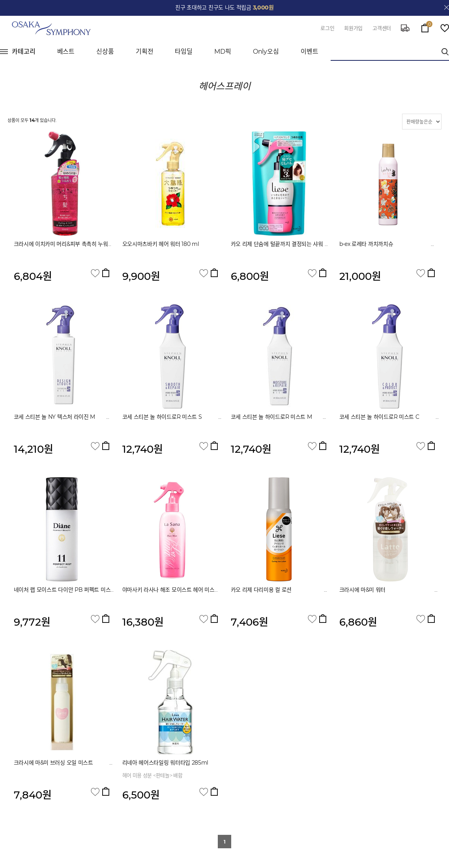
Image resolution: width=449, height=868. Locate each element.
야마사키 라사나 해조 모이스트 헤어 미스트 (195, 590)
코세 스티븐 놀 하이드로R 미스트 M (293, 417)
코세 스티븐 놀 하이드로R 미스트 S (184, 417)
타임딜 (184, 52)
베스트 (66, 52)
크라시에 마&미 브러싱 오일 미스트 (70, 763)
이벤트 (310, 52)
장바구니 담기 (106, 273)
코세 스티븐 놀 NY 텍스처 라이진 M (65, 417)
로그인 (327, 28)
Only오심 (266, 52)
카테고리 (24, 52)
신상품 (105, 52)
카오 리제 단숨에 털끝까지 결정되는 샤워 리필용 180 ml (295, 244)
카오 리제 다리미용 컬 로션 (283, 590)
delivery (405, 28)
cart (425, 26)
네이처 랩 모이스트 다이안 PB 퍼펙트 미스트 (78, 590)
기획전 (145, 52)
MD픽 (223, 52)
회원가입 (353, 28)
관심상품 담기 (95, 273)
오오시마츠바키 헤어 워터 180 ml (161, 244)
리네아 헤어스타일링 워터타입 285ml (166, 763)
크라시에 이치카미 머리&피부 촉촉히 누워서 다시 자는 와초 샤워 (92, 244)
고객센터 (382, 28)
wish (445, 28)
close (447, 7)
